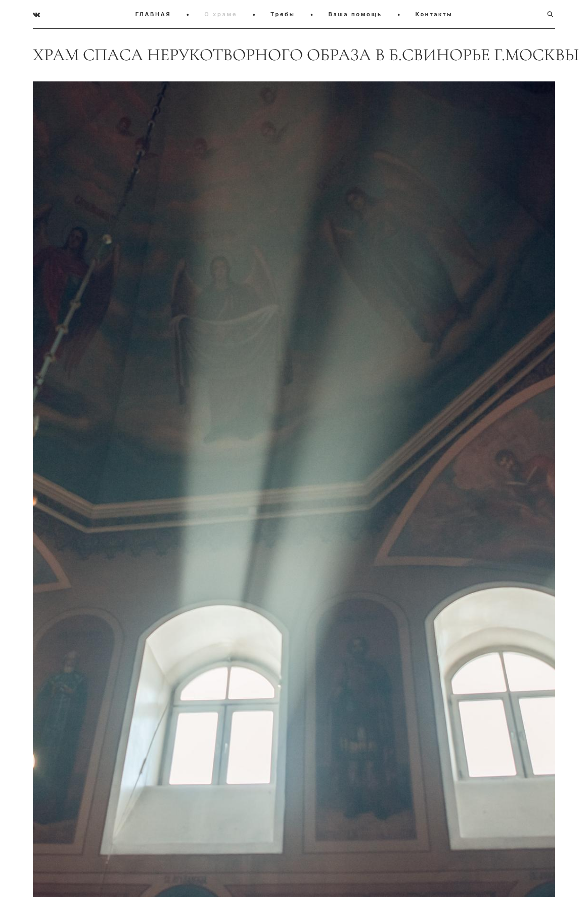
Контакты (434, 14)
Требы (283, 14)
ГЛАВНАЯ (153, 14)
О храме (221, 14)
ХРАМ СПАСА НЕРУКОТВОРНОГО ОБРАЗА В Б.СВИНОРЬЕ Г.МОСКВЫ (294, 55)
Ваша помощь (355, 14)
